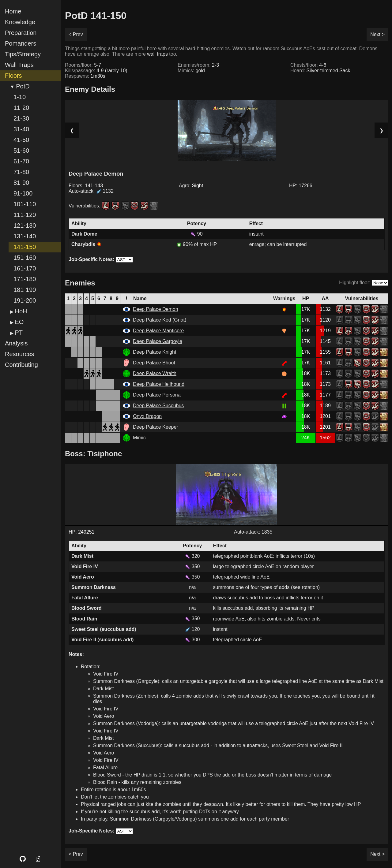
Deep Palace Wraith (155, 373)
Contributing (21, 365)
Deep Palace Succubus (158, 406)
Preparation (21, 33)
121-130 (25, 225)
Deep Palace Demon (156, 309)
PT (19, 333)
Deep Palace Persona (157, 395)
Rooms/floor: (83, 65)
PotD (23, 86)
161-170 (25, 268)
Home (13, 11)
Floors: (86, 186)
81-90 (21, 183)
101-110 (25, 204)
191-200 (25, 300)
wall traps (157, 54)
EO (19, 322)
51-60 (21, 151)
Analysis (16, 343)
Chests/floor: (308, 65)
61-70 (21, 161)
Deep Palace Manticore (158, 331)
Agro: (191, 186)
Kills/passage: (96, 71)
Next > (377, 34)
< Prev (76, 34)
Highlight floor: (355, 283)
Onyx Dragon (147, 416)
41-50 (21, 140)
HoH (21, 311)
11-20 (21, 108)
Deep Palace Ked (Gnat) (160, 320)
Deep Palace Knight (155, 352)
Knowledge (20, 22)
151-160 (25, 258)
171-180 (25, 279)
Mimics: (191, 71)
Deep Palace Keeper (156, 427)
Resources (20, 354)
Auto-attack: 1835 (253, 532)
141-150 (25, 247)
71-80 (21, 172)
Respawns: (85, 76)
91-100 (23, 193)
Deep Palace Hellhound (159, 384)
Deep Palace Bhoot (154, 363)
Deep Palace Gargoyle (158, 341)
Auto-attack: (91, 191)
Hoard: (320, 71)
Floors (13, 76)
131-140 (25, 236)
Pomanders (21, 43)
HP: (301, 186)
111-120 (25, 215)
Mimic (139, 438)
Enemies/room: (198, 65)
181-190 (25, 290)
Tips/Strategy (23, 54)
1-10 (20, 97)
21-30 (21, 118)
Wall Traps (19, 65)
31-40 (21, 129)
